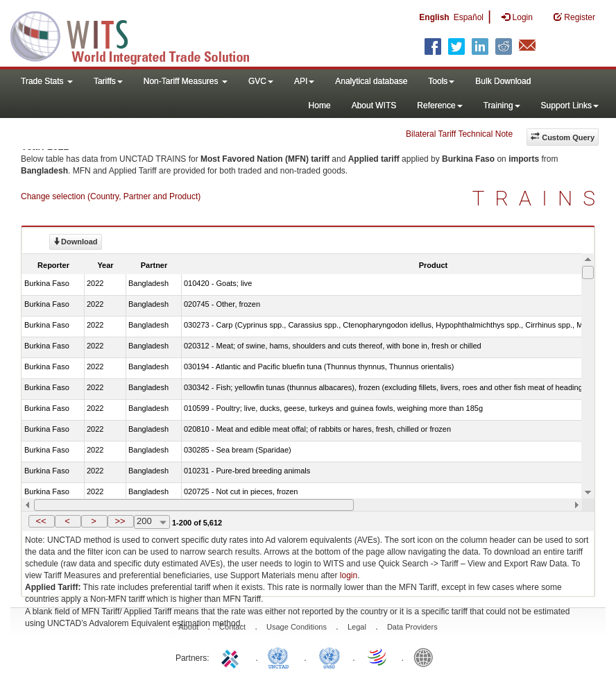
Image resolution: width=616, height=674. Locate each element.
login (349, 575)
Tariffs (108, 81)
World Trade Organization (378, 657)
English (434, 17)
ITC (232, 657)
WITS (139, 35)
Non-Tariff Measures (186, 81)
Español (469, 17)
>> (120, 521)
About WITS (374, 106)
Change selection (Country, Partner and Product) (111, 196)
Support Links (570, 106)
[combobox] (152, 522)
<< (41, 521)
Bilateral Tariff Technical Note (459, 134)
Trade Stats (47, 81)
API (304, 81)
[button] (42, 521)
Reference (439, 106)
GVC (261, 81)
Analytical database (371, 81)
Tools (441, 81)
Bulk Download (503, 81)
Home (320, 106)
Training (502, 106)
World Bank (427, 657)
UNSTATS (330, 657)
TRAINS (539, 198)
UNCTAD (281, 657)
